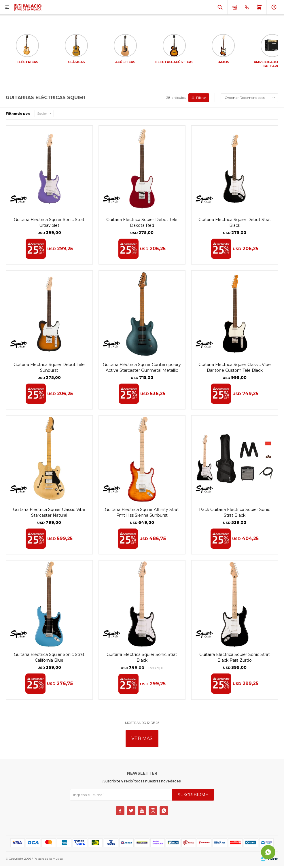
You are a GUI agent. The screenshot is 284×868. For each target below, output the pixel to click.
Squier (42, 116)
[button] (220, 7)
